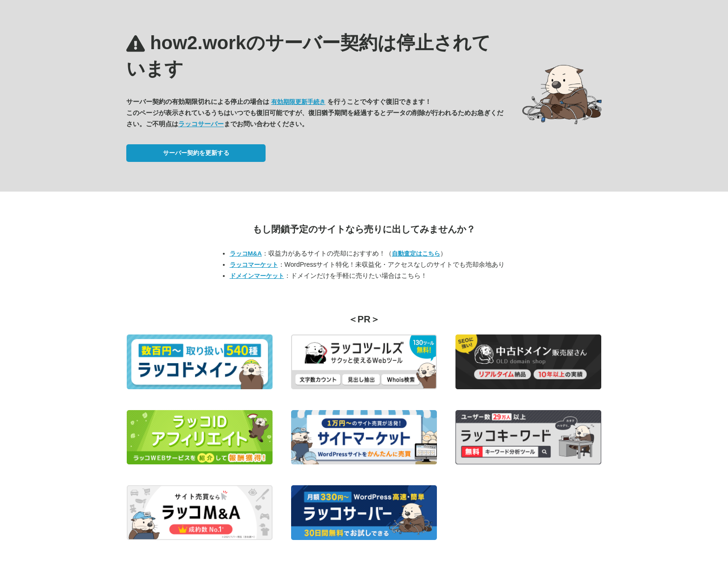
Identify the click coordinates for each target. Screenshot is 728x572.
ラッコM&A (246, 254)
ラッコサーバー (201, 124)
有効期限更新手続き (298, 102)
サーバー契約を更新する (196, 153)
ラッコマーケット (254, 265)
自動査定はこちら (416, 254)
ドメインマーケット (257, 276)
